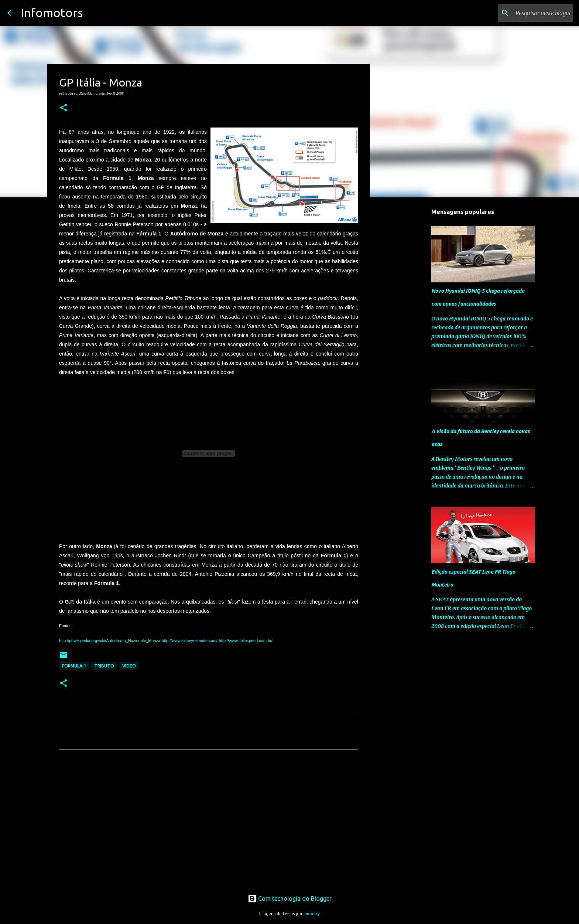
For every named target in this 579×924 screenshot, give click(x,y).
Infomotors (52, 13)
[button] (64, 108)
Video (129, 666)
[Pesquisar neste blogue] (534, 13)
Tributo (104, 666)
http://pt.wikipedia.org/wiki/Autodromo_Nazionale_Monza (110, 641)
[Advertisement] (209, 825)
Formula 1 (74, 666)
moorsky (312, 914)
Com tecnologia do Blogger (290, 898)
